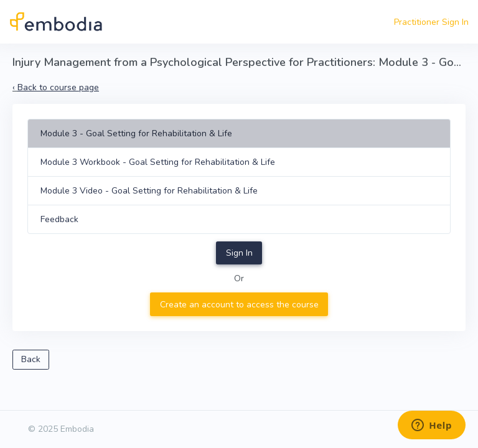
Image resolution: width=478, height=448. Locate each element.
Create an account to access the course (239, 305)
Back (31, 359)
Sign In (239, 253)
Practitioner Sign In (431, 22)
